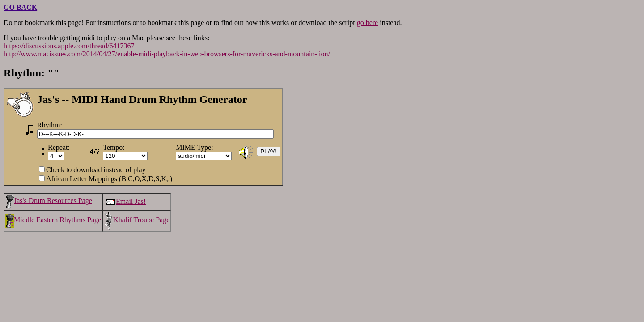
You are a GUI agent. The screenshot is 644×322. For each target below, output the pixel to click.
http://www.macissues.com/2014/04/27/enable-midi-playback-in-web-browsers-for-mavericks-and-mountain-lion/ (167, 54)
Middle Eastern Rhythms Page (53, 220)
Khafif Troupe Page (137, 220)
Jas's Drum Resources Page (49, 201)
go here (368, 23)
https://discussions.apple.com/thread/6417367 (69, 46)
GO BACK (20, 7)
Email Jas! (125, 201)
